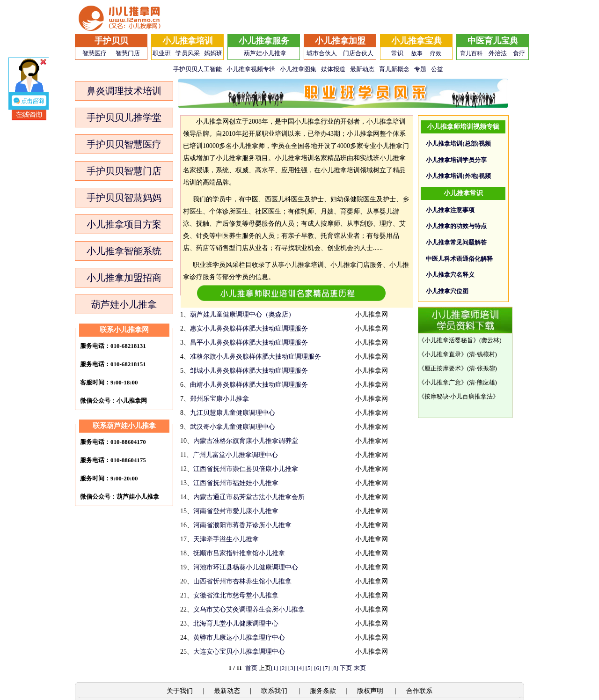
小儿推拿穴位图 (447, 291)
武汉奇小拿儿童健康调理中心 (233, 427)
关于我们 (180, 691)
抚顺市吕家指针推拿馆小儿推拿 (239, 553)
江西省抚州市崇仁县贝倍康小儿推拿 (246, 469)
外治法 (498, 53)
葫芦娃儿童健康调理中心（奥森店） (242, 314)
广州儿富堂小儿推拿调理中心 (235, 455)
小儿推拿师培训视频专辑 (463, 127)
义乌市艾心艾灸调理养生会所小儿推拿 (249, 609)
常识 (397, 53)
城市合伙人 (322, 53)
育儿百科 (471, 53)
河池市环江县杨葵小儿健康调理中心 (246, 567)
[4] (300, 668)
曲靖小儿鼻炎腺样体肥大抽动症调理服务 (249, 385)
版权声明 (371, 691)
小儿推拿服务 (264, 41)
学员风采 (188, 53)
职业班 (162, 53)
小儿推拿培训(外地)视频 (458, 176)
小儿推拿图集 (298, 69)
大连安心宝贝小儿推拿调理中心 (239, 652)
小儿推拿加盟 (340, 41)
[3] (292, 668)
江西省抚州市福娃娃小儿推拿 (236, 483)
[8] (335, 668)
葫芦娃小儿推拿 (265, 53)
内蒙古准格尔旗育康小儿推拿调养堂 (246, 441)
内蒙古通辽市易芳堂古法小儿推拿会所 (249, 497)
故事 (417, 53)
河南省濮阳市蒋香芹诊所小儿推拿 (242, 525)
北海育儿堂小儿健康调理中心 (236, 623)
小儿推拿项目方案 (124, 224)
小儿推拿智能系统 (124, 251)
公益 (437, 69)
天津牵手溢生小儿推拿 (226, 539)
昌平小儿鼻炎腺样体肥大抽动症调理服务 (249, 343)
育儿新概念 (394, 69)
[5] (309, 668)
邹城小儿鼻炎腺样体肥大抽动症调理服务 (249, 371)
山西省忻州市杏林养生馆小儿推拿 (242, 581)
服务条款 (323, 691)
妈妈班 (213, 53)
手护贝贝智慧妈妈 (124, 198)
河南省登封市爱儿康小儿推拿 (236, 511)
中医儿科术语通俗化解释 (459, 259)
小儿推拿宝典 (416, 41)
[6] (318, 668)
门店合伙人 (358, 53)
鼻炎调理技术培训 (124, 91)
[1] (274, 668)
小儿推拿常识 (463, 193)
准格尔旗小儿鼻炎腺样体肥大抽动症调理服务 (256, 357)
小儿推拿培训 (188, 41)
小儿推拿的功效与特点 (456, 226)
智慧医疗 (95, 53)
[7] (326, 668)
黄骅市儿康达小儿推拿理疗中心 (239, 637)
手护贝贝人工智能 (197, 69)
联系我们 (275, 691)
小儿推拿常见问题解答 (456, 242)
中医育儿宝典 (493, 41)
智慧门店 (128, 53)
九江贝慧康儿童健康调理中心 (233, 413)
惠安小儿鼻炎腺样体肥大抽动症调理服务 (249, 328)
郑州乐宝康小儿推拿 (219, 399)
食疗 (519, 53)
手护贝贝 (111, 41)
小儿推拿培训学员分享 (456, 160)
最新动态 (362, 69)
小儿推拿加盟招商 (124, 278)
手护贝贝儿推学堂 (124, 118)
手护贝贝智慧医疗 (124, 144)
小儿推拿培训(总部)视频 (458, 144)
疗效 (436, 53)
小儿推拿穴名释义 (450, 275)
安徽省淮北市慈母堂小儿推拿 (236, 595)
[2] (283, 668)
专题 (420, 69)
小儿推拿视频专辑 (251, 69)
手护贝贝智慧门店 (124, 171)
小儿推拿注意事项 (450, 210)
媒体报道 (333, 69)
